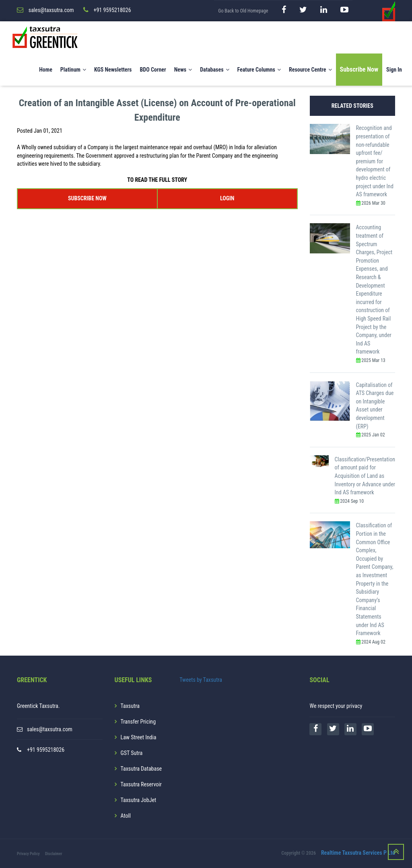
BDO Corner (153, 70)
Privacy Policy (28, 854)
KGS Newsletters (113, 70)
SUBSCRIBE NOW (87, 198)
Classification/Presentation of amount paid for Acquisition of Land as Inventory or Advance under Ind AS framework (365, 475)
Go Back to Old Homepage (243, 11)
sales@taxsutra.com (50, 729)
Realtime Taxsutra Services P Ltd (358, 853)
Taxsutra (130, 706)
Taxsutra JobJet (139, 800)
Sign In (394, 70)
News (183, 70)
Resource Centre (310, 70)
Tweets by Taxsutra (201, 680)
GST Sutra (132, 753)
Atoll (126, 816)
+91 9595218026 (46, 750)
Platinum (73, 70)
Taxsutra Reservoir (141, 784)
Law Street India (139, 737)
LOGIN (227, 198)
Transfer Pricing (138, 722)
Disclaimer (54, 854)
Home (46, 70)
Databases (214, 70)
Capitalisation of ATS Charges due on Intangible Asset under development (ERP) (375, 405)
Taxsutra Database (141, 769)
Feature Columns (259, 70)
